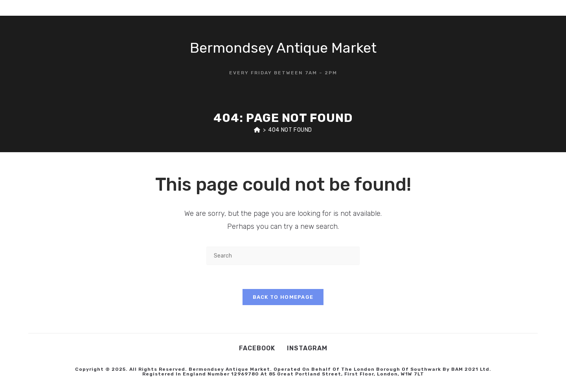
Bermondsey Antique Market (283, 48)
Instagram (307, 348)
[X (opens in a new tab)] (504, 8)
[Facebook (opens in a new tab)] (516, 8)
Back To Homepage (283, 297)
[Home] (257, 130)
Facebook (257, 348)
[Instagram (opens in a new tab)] (528, 8)
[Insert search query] (283, 256)
